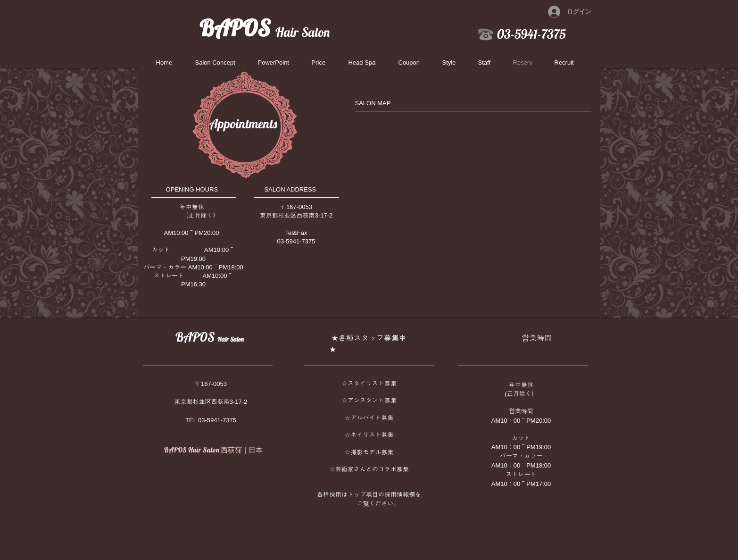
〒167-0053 (211, 384)
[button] (489, 63)
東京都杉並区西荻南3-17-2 (211, 402)
